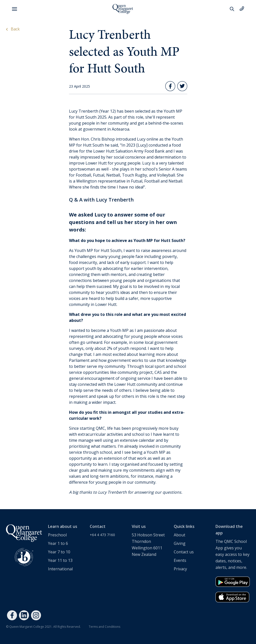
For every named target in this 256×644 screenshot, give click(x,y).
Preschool (57, 535)
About (179, 535)
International (60, 569)
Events (180, 560)
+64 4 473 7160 (102, 535)
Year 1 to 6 (58, 543)
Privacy (180, 569)
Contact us (184, 552)
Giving (180, 543)
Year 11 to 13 (60, 560)
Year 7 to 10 (59, 552)
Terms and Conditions (104, 627)
